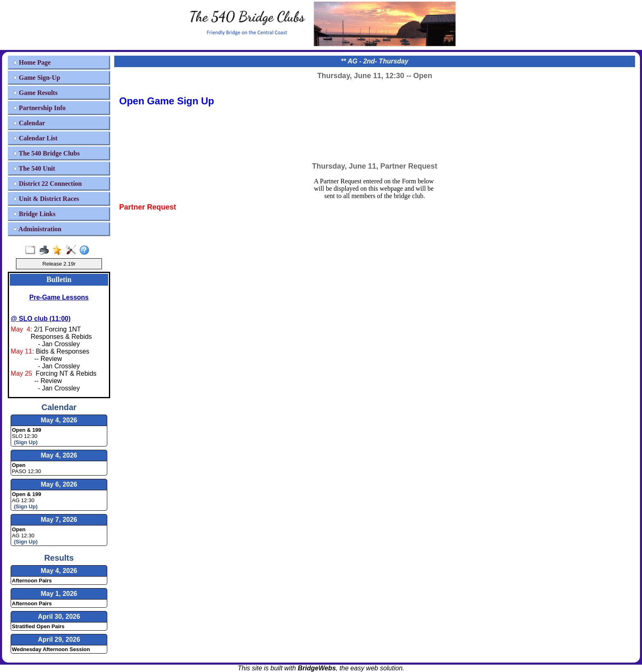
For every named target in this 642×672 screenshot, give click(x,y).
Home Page (32, 62)
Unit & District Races (46, 199)
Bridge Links (34, 214)
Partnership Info (39, 108)
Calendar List (35, 138)
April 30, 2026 (59, 617)
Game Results (35, 93)
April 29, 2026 (59, 639)
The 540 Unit (34, 168)
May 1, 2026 (59, 594)
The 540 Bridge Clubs (46, 153)
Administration (37, 229)
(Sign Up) (26, 442)
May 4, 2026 (59, 571)
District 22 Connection (47, 184)
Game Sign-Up (37, 78)
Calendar (29, 123)
